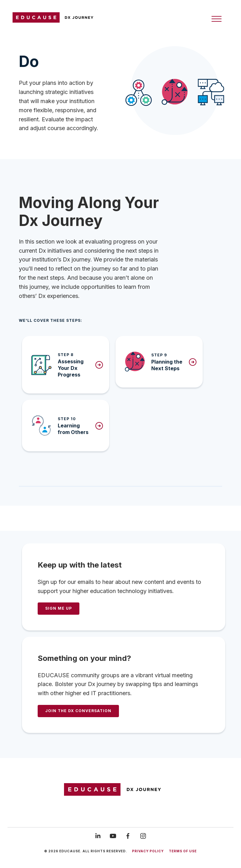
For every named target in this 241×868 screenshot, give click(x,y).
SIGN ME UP (59, 608)
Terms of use (183, 851)
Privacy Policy (148, 851)
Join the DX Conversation (78, 711)
